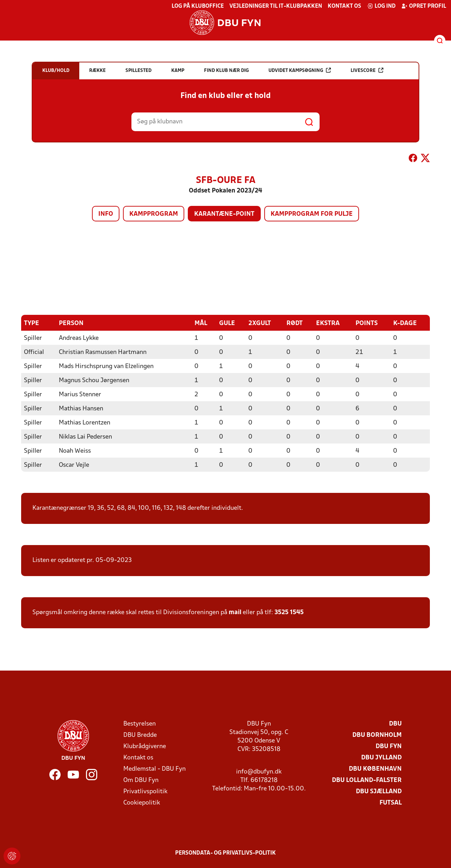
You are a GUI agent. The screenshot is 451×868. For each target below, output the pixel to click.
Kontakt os (344, 6)
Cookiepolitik (142, 803)
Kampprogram (154, 214)
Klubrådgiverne (145, 746)
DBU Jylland (381, 757)
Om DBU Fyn (141, 780)
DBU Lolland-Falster (367, 780)
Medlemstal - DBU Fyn (155, 769)
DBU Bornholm (377, 735)
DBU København (375, 769)
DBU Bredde (140, 735)
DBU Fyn (389, 746)
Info (106, 214)
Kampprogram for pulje (312, 214)
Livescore (367, 70)
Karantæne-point (224, 214)
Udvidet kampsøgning (300, 70)
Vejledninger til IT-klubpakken (276, 6)
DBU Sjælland (379, 791)
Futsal (391, 803)
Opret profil (424, 6)
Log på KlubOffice (198, 6)
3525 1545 (289, 612)
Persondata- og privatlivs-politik (225, 853)
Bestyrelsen (140, 724)
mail (235, 612)
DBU (395, 724)
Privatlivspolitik (145, 791)
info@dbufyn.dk (259, 772)
